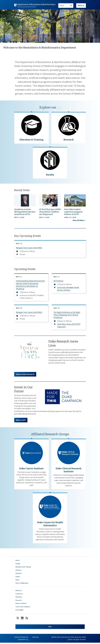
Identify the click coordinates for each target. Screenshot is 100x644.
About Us (19, 592)
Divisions (18, 571)
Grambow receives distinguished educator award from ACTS (25, 212)
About (17, 562)
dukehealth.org (23, 641)
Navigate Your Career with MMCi (29, 248)
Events (18, 578)
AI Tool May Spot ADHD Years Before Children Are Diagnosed (50, 212)
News (17, 581)
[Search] (71, 5)
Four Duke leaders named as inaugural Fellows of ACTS (73, 212)
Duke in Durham (21, 605)
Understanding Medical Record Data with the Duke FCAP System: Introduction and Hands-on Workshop (30, 285)
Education (19, 598)
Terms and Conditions (23, 608)
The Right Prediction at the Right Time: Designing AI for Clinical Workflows (67, 315)
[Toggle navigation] (81, 6)
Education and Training (23, 568)
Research (19, 575)
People (18, 565)
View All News (78, 220)
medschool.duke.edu (21, 638)
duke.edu (35, 638)
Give (50, 628)
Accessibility (19, 611)
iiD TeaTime (58, 281)
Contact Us (19, 595)
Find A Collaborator (22, 584)
